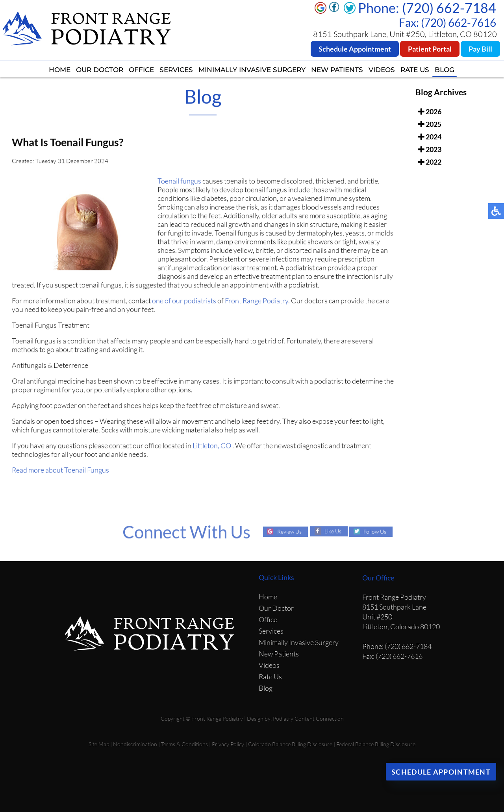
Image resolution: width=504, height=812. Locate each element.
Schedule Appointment (355, 49)
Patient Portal (430, 49)
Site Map (99, 744)
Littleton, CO (212, 447)
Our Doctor (100, 70)
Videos (382, 70)
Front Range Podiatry (257, 302)
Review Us (289, 531)
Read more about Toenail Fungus (60, 471)
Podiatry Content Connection (308, 718)
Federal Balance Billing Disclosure (376, 744)
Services (176, 70)
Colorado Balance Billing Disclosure (290, 744)
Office (141, 70)
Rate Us (415, 70)
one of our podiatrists (184, 302)
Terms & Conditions (184, 744)
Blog (445, 70)
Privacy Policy (228, 744)
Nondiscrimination (135, 744)
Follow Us (375, 531)
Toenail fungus (179, 182)
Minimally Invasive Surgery (252, 70)
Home (60, 70)
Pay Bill (480, 49)
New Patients (337, 70)
